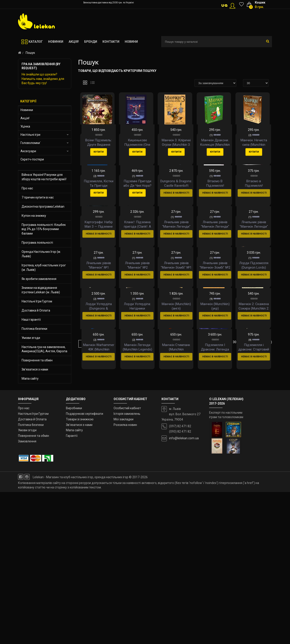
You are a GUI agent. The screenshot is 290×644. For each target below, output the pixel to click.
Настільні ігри (30, 135)
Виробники (74, 560)
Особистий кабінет (127, 560)
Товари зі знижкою (80, 571)
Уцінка (25, 126)
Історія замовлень (127, 566)
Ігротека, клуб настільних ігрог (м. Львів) (44, 267)
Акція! (25, 118)
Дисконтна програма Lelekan (43, 207)
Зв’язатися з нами (35, 369)
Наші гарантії (31, 320)
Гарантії (72, 588)
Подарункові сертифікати (85, 566)
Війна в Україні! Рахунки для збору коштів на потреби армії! (44, 177)
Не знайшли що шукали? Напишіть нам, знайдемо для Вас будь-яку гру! (43, 79)
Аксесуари (28, 151)
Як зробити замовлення (39, 279)
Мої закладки (124, 571)
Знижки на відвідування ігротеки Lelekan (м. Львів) (41, 290)
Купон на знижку (34, 216)
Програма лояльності (37, 243)
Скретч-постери (32, 159)
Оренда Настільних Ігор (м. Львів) (41, 254)
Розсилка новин (125, 577)
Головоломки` (31, 143)
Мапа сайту (30, 379)
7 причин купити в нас (38, 197)
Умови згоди (31, 338)
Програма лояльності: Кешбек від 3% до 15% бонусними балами (44, 229)
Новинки (27, 110)
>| (105, 526)
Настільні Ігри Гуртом (37, 301)
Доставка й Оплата (36, 310)
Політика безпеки (34, 329)
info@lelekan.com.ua (184, 590)
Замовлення (27, 593)
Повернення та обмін (37, 360)
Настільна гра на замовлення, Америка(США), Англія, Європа (44, 349)
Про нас (27, 188)
